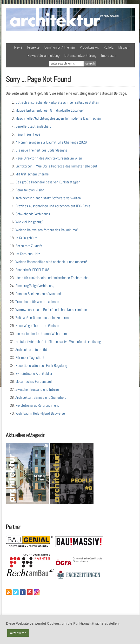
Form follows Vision (30, 190)
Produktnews (89, 47)
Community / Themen (60, 47)
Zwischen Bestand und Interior (38, 389)
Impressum (109, 55)
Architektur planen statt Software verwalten (48, 198)
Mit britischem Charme (32, 174)
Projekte (33, 47)
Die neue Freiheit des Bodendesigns (41, 150)
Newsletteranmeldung (43, 55)
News (18, 47)
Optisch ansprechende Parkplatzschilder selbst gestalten (57, 102)
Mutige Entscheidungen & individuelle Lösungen (50, 110)
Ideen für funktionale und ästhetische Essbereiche (52, 278)
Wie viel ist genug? (29, 222)
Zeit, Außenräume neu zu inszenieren (42, 318)
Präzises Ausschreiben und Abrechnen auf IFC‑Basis (53, 206)
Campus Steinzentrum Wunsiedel (39, 294)
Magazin (124, 47)
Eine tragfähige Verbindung (35, 286)
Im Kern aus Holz (28, 254)
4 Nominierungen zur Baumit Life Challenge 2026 (51, 142)
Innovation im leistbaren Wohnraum (41, 334)
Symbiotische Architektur (34, 373)
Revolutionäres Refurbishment (37, 405)
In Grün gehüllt (26, 238)
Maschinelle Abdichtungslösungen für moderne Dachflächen (58, 118)
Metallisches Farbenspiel (34, 381)
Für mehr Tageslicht (30, 358)
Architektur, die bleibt (31, 350)
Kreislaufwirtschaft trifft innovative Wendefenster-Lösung (58, 342)
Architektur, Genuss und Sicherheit (41, 397)
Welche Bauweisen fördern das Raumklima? (47, 230)
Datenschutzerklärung (80, 55)
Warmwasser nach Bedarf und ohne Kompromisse (51, 310)
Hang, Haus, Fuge (28, 134)
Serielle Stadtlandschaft (33, 126)
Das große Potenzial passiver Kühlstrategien (48, 182)
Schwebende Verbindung (33, 214)
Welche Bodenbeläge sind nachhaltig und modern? (51, 262)
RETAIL (109, 47)
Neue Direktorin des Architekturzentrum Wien (49, 158)
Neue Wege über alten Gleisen (37, 326)
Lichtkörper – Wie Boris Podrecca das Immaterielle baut (56, 166)
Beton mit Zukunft (29, 246)
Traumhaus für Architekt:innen (37, 302)
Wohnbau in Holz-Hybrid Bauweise (40, 413)
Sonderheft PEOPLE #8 (32, 270)
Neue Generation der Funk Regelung (41, 365)
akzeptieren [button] (18, 633)
